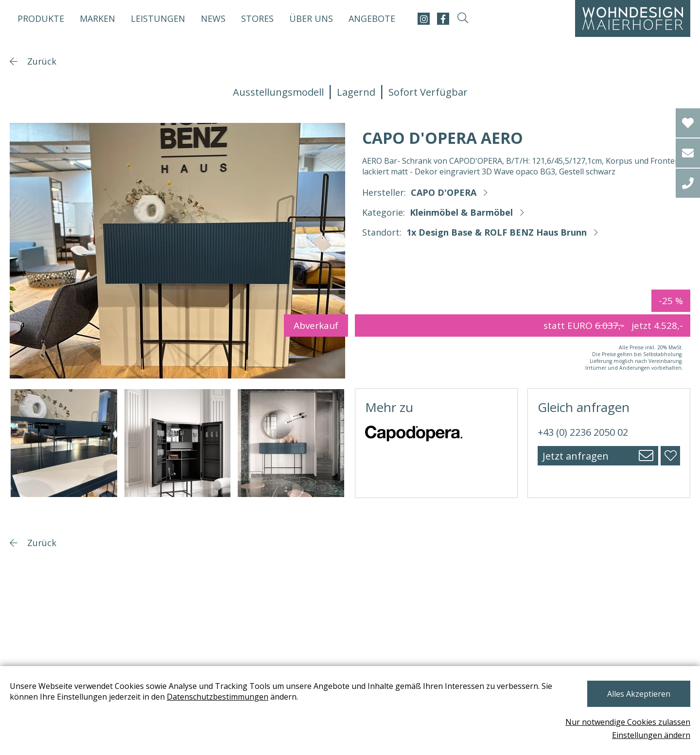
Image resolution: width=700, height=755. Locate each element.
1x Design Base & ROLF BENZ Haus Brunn (497, 232)
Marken (97, 18)
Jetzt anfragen (576, 456)
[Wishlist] (688, 123)
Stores (257, 18)
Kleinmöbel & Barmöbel (461, 212)
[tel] (688, 183)
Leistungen (158, 18)
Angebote (372, 18)
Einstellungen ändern (651, 735)
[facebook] (443, 19)
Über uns (311, 18)
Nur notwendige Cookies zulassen (628, 722)
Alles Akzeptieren (639, 694)
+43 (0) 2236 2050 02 (583, 432)
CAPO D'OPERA (444, 192)
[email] (688, 153)
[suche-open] (463, 19)
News (213, 18)
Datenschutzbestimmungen (218, 697)
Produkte (41, 18)
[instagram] (424, 19)
